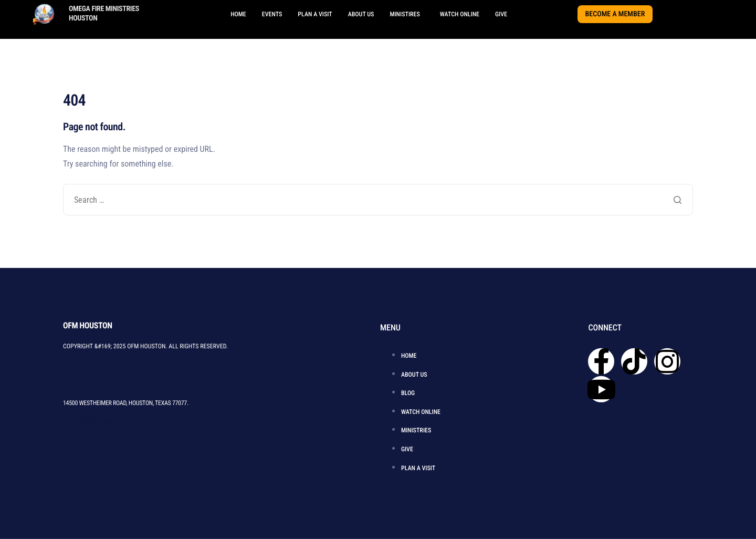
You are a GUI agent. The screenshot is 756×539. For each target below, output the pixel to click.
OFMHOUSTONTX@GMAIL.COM (101, 421)
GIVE (501, 14)
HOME (238, 14)
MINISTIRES (405, 14)
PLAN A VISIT (315, 14)
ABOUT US (361, 14)
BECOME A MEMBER (615, 14)
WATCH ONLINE (460, 14)
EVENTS (272, 14)
